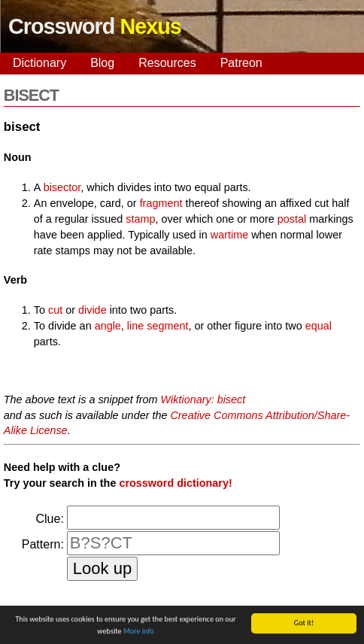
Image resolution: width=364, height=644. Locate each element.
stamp (140, 219)
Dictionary (39, 63)
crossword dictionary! (175, 483)
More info (139, 632)
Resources (167, 63)
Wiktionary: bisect (203, 399)
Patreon (241, 63)
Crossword (95, 26)
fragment (161, 203)
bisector (62, 187)
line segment (158, 326)
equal (318, 326)
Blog (102, 63)
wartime (229, 235)
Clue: (49, 519)
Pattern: (43, 544)
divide (93, 310)
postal (292, 219)
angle (108, 326)
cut (55, 310)
